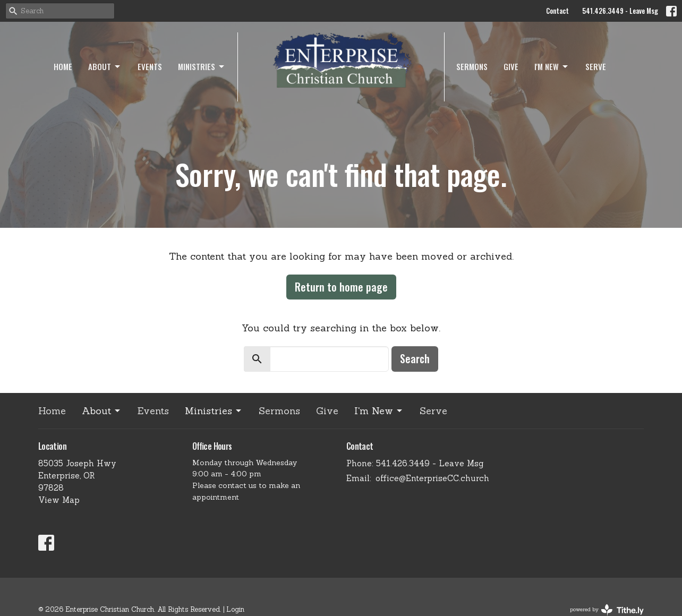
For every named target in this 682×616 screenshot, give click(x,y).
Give (511, 66)
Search (415, 358)
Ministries (202, 66)
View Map (59, 500)
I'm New (552, 66)
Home (63, 66)
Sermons (472, 66)
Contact (557, 11)
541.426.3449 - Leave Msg (620, 11)
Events (150, 66)
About (105, 66)
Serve (596, 66)
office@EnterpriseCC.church (432, 478)
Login (235, 609)
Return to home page (341, 287)
